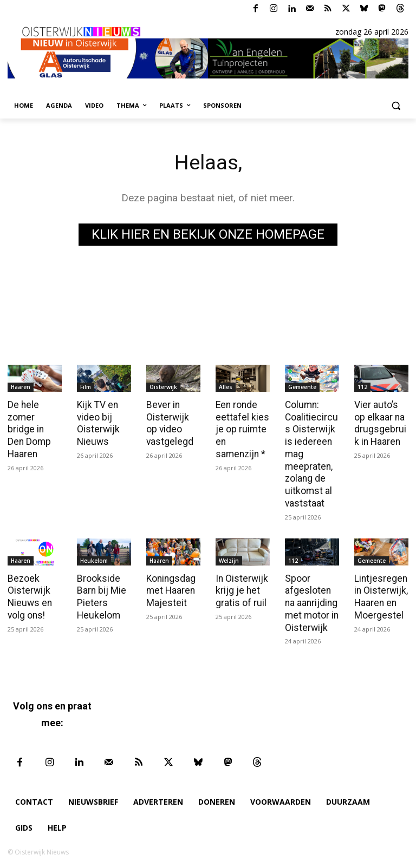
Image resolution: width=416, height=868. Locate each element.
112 (362, 387)
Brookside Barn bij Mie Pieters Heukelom (100, 593)
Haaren (21, 387)
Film (86, 387)
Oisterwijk (163, 387)
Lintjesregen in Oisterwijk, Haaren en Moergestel (380, 593)
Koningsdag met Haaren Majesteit (171, 587)
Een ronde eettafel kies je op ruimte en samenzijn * (243, 429)
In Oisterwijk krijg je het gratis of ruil (241, 587)
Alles (226, 387)
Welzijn (229, 557)
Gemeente (302, 387)
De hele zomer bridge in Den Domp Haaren (34, 429)
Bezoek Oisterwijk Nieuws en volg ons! (28, 593)
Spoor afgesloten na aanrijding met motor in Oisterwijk (311, 599)
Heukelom (94, 557)
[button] (396, 106)
